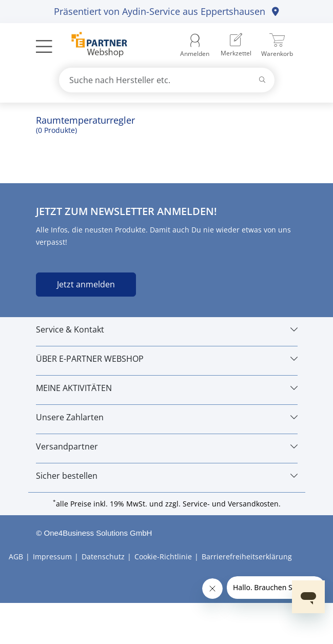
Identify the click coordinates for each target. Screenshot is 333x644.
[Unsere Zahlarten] (167, 417)
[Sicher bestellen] (167, 476)
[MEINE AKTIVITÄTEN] (167, 388)
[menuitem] (236, 46)
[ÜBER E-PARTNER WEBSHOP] (167, 359)
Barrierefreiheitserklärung (247, 557)
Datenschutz (103, 557)
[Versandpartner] (167, 446)
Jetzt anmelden (86, 284)
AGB (16, 557)
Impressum (52, 557)
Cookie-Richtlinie (163, 557)
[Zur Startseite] (94, 46)
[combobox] (167, 80)
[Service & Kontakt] (167, 329)
